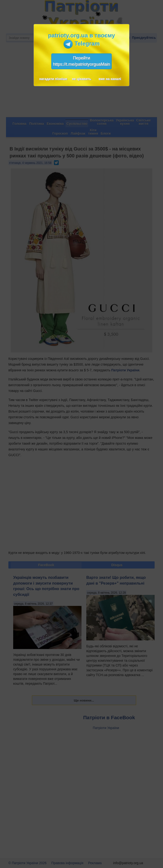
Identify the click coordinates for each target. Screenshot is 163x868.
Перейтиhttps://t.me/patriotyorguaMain (81, 61)
